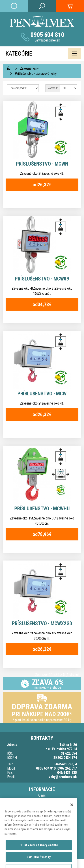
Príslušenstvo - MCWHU (42, 509)
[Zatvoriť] (72, 810)
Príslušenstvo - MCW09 (42, 279)
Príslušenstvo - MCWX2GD (42, 624)
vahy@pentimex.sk (47, 40)
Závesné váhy (29, 68)
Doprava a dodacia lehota (42, 801)
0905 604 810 (47, 35)
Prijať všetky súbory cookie (39, 850)
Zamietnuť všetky (39, 863)
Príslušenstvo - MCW (42, 394)
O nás (42, 795)
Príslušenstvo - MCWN (42, 164)
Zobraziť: (53, 88)
